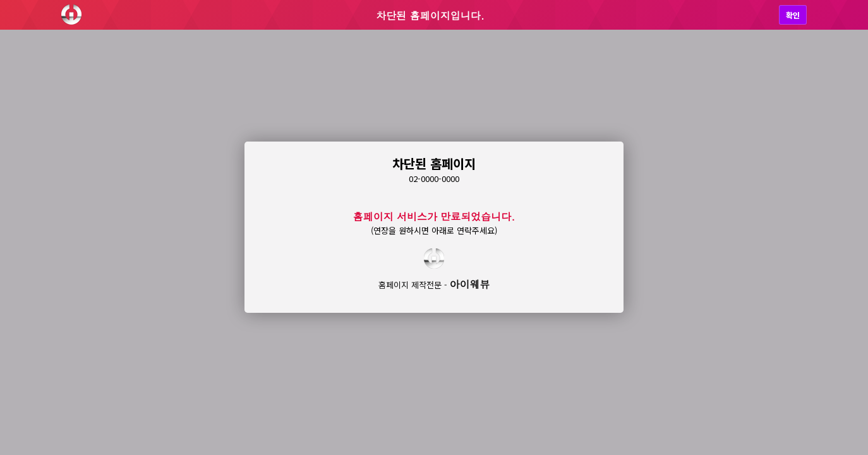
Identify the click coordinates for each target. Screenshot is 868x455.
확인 (793, 15)
